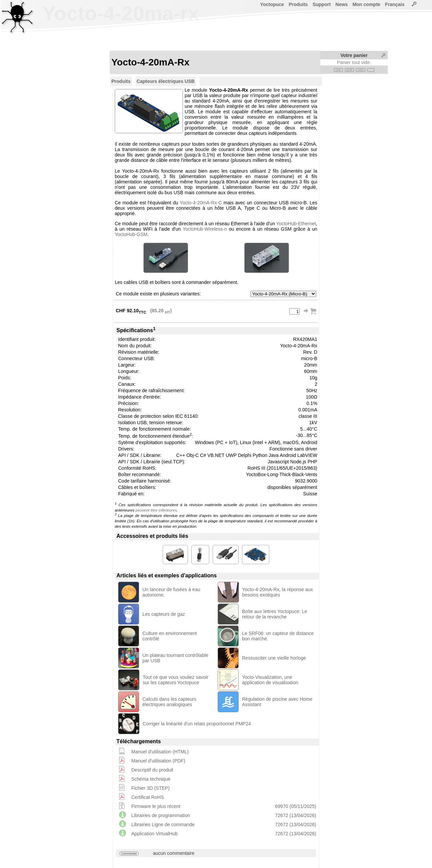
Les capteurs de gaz (164, 614)
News (342, 4)
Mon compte (366, 4)
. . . (371, 70)
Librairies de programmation (161, 815)
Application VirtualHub (155, 834)
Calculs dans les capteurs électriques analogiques (169, 702)
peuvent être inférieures (156, 510)
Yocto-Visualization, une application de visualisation (270, 680)
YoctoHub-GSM (131, 234)
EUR (349, 70)
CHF (338, 70)
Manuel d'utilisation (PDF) (158, 761)
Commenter (129, 853)
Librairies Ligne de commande (163, 824)
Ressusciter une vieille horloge (274, 658)
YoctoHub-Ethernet (296, 224)
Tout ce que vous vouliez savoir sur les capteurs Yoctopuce (176, 680)
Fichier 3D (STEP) (151, 788)
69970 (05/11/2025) (296, 806)
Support (322, 4)
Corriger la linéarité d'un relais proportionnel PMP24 (197, 724)
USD (361, 70)
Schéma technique (151, 779)
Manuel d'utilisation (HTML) (160, 752)
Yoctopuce (272, 4)
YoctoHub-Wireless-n (205, 229)
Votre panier (354, 55)
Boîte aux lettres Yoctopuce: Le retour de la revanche (275, 614)
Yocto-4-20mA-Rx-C (201, 203)
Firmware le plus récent (156, 806)
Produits (298, 4)
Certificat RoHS (147, 797)
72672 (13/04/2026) (296, 815)
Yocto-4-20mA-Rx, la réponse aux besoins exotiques (278, 592)
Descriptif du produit (152, 770)
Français (395, 4)
